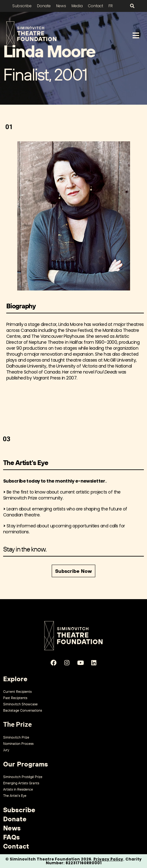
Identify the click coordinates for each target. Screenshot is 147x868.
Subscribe (22, 6)
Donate (44, 6)
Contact (96, 6)
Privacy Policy (108, 859)
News (61, 6)
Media (77, 6)
